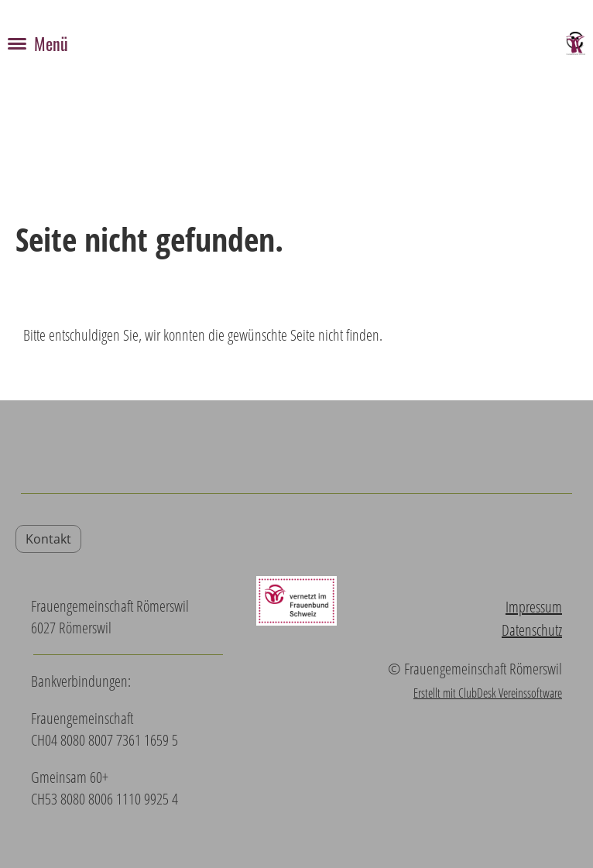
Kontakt (48, 539)
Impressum (534, 607)
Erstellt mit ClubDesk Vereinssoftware (488, 693)
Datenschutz (532, 630)
